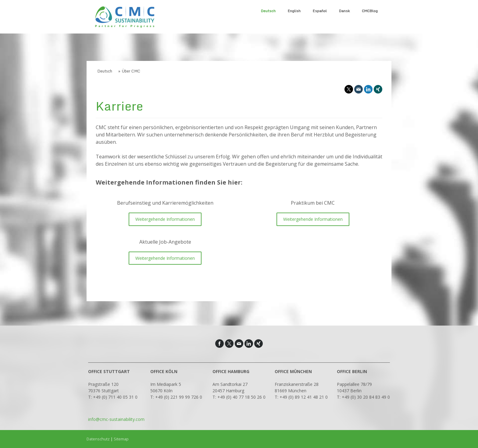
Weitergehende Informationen (165, 219)
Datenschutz (98, 439)
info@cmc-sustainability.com (116, 419)
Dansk (344, 11)
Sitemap (121, 439)
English (294, 11)
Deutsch (268, 11)
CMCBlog (370, 11)
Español (320, 11)
